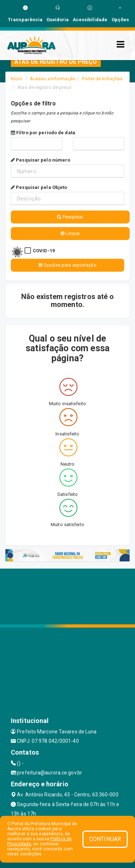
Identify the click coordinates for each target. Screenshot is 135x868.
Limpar (70, 233)
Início (17, 79)
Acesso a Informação (53, 79)
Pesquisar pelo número (40, 160)
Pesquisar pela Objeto (39, 187)
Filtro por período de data (43, 133)
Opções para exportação (67, 265)
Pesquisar (70, 217)
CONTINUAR (105, 839)
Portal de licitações (102, 79)
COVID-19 (44, 251)
